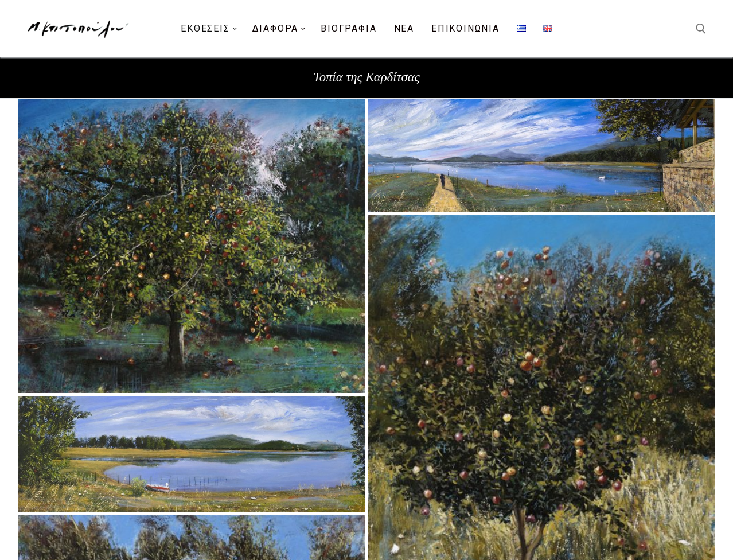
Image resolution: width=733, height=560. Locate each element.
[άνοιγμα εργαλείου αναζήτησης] (701, 29)
